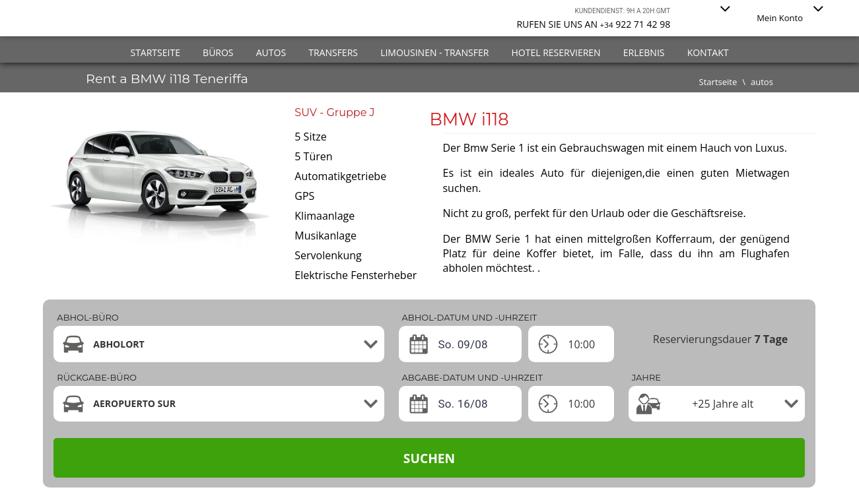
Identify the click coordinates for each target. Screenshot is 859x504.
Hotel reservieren (556, 52)
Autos (271, 52)
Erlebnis (644, 52)
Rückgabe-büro (97, 377)
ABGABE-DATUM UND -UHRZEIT (472, 377)
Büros (218, 52)
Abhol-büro (87, 317)
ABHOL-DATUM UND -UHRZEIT (470, 317)
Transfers (333, 52)
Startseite (155, 52)
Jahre (646, 377)
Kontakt (708, 52)
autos (762, 82)
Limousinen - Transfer (434, 52)
